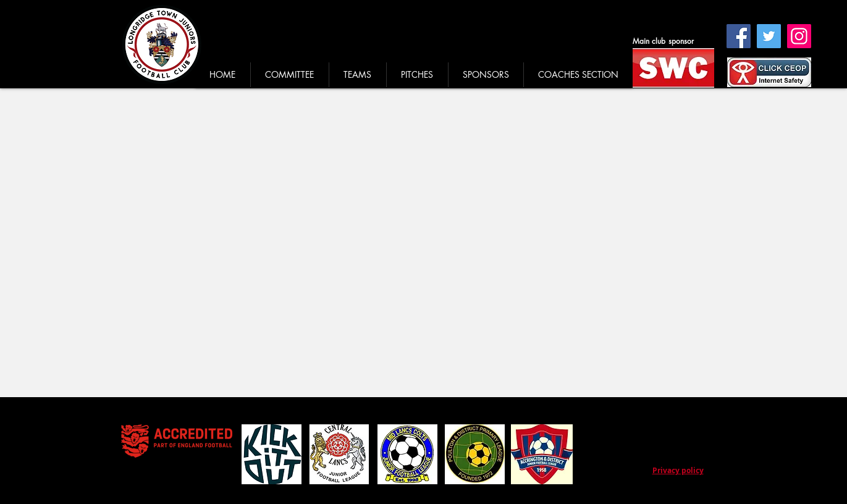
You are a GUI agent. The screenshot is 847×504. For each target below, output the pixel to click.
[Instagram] (799, 36)
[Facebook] (739, 36)
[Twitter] (769, 36)
